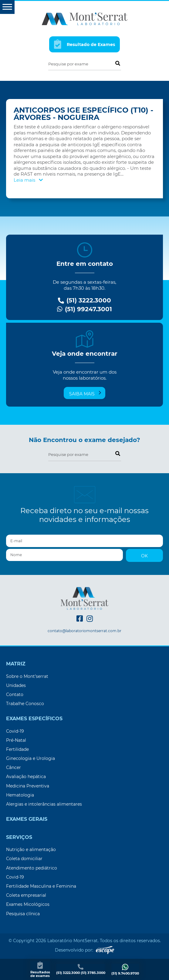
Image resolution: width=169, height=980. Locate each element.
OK (144, 556)
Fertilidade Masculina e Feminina (41, 886)
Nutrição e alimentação (31, 850)
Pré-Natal (16, 740)
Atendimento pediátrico (32, 868)
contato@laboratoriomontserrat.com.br (84, 631)
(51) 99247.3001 (84, 309)
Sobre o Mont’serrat (27, 676)
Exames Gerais (27, 819)
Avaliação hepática (26, 777)
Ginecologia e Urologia (30, 758)
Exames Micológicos (28, 904)
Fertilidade (17, 749)
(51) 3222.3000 (84, 300)
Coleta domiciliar (24, 859)
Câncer (14, 767)
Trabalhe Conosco (25, 704)
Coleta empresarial (26, 895)
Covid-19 (15, 731)
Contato (15, 695)
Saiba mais (85, 394)
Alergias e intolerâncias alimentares (44, 804)
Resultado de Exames (85, 44)
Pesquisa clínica (23, 914)
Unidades (16, 685)
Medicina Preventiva (28, 786)
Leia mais (28, 180)
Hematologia (20, 795)
